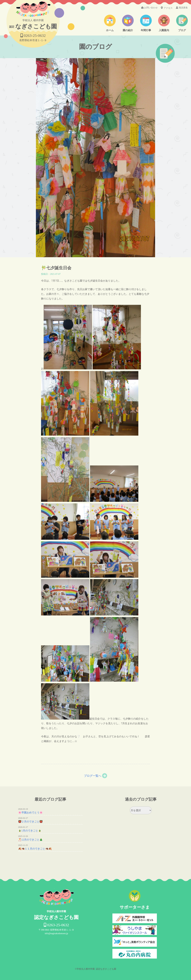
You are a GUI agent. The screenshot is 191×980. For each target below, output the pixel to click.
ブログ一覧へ (93, 776)
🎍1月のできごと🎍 (30, 831)
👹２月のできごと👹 (30, 822)
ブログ (182, 30)
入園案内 (164, 30)
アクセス (167, 8)
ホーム (110, 30)
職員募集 (182, 8)
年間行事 (146, 30)
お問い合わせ (149, 8)
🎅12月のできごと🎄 (30, 840)
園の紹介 (128, 30)
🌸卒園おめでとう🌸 (30, 812)
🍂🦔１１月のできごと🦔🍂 (35, 849)
